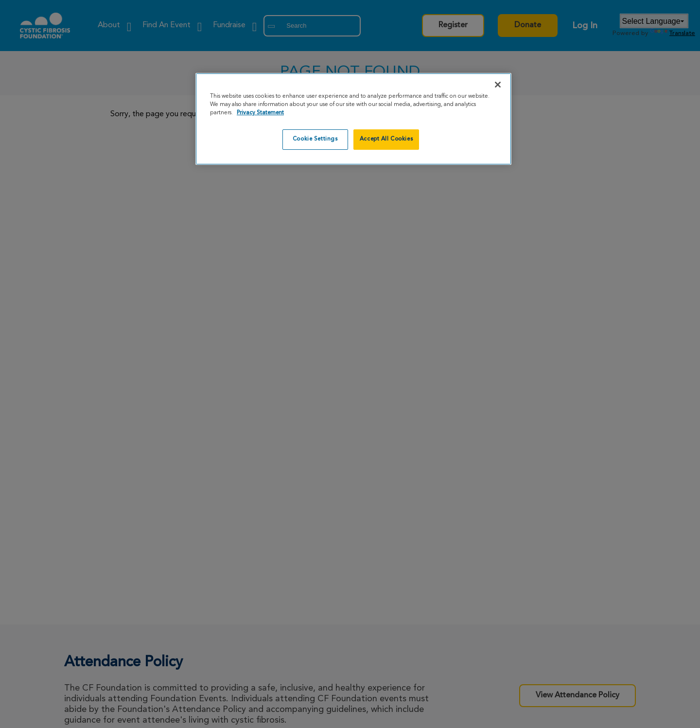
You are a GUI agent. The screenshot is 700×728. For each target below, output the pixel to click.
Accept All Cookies (386, 139)
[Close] (498, 85)
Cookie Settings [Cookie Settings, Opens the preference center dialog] (315, 139)
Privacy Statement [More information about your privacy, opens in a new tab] (260, 113)
